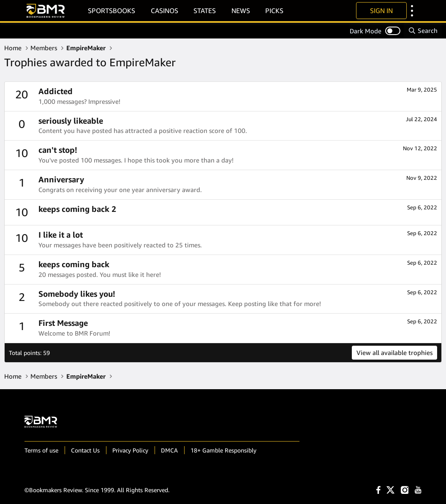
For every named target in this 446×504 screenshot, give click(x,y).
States (205, 11)
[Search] (423, 31)
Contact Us (85, 450)
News (241, 11)
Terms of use (41, 450)
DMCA (169, 450)
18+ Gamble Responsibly (223, 450)
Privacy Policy (130, 450)
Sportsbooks (111, 11)
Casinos (165, 11)
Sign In (381, 11)
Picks (274, 11)
